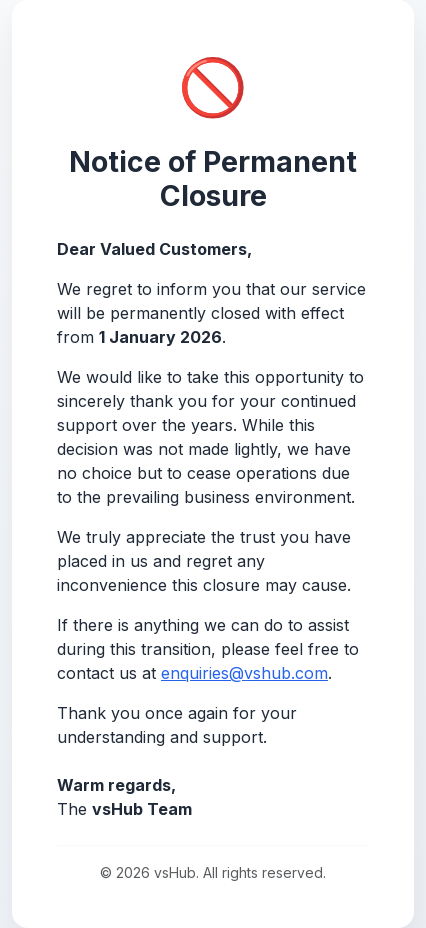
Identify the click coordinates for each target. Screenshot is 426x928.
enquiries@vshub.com (244, 673)
